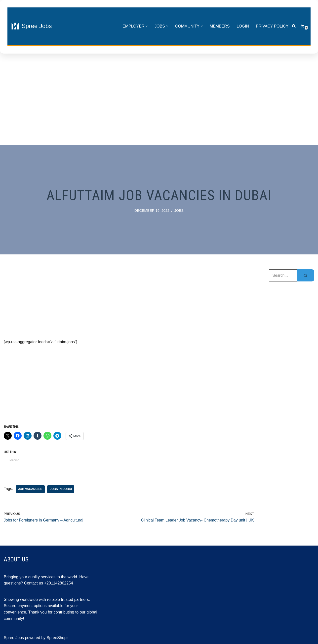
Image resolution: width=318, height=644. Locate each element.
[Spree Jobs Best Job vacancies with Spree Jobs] (31, 26)
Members (219, 26)
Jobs (179, 211)
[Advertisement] (159, 101)
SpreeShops (58, 638)
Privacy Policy (272, 26)
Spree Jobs (14, 638)
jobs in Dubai (61, 489)
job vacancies (30, 489)
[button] (146, 26)
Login (242, 26)
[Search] (294, 26)
